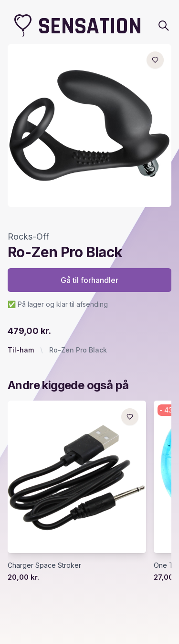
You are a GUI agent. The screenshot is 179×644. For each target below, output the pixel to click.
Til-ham (21, 350)
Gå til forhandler (89, 280)
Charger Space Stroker (44, 565)
